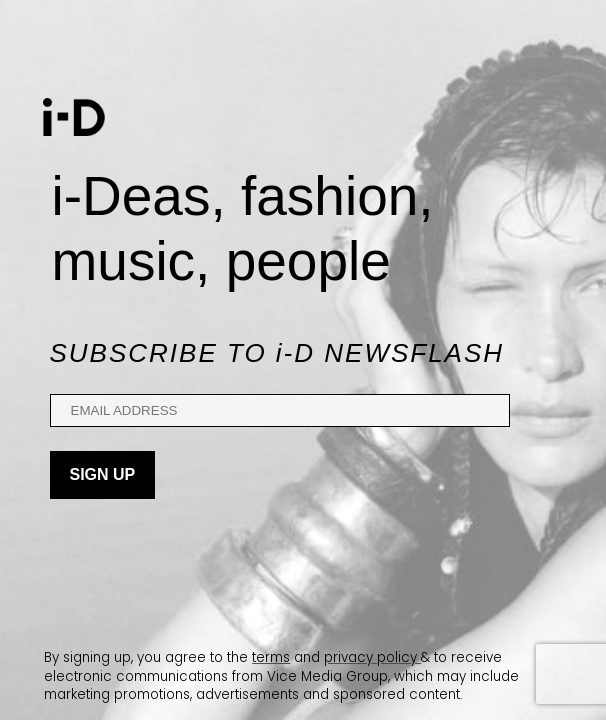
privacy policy (372, 657)
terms (271, 657)
